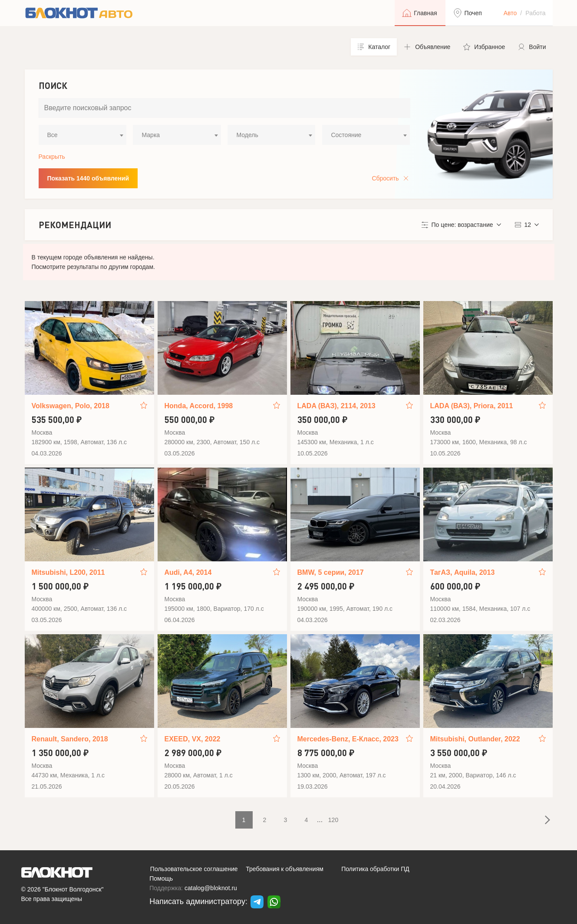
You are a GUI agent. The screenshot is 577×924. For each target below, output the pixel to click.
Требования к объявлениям (285, 869)
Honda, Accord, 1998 (199, 406)
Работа (535, 13)
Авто (510, 13)
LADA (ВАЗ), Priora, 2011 (472, 406)
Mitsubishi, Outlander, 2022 (475, 739)
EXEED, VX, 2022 (193, 739)
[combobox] (82, 135)
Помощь (161, 878)
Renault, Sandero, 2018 (70, 739)
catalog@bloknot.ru (211, 888)
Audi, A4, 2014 (188, 572)
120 (333, 820)
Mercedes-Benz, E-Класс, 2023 (348, 739)
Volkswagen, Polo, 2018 (71, 406)
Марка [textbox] (151, 135)
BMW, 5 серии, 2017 (331, 572)
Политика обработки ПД (375, 869)
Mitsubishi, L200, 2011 (68, 572)
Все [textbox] (53, 135)
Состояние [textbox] (346, 135)
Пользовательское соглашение (194, 869)
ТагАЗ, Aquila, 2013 (463, 572)
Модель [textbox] (247, 135)
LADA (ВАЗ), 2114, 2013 (336, 406)
